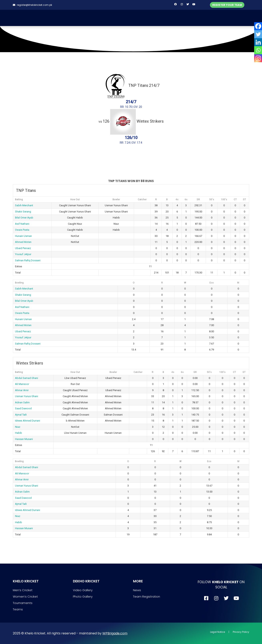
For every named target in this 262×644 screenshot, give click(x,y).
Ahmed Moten (23, 242)
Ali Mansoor (22, 384)
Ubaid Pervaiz (23, 248)
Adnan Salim (22, 402)
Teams (18, 609)
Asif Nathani (22, 224)
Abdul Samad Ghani (27, 378)
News (137, 590)
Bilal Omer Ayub (24, 218)
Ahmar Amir (22, 390)
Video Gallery (83, 590)
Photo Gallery (83, 596)
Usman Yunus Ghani (27, 396)
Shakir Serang (23, 212)
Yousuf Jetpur (23, 254)
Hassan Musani (24, 439)
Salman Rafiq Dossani (28, 260)
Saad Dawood (23, 408)
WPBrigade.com (115, 633)
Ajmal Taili (21, 415)
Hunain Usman (23, 236)
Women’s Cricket (25, 596)
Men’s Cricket (23, 590)
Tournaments (23, 603)
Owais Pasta (22, 230)
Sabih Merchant (24, 205)
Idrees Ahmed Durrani (28, 421)
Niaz (18, 427)
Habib (19, 433)
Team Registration (147, 596)
